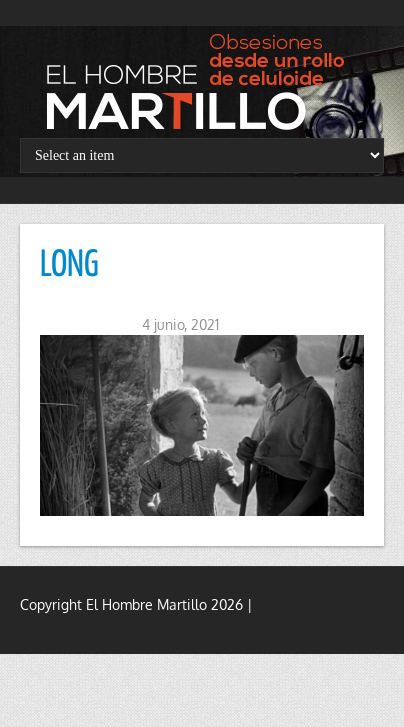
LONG (69, 266)
